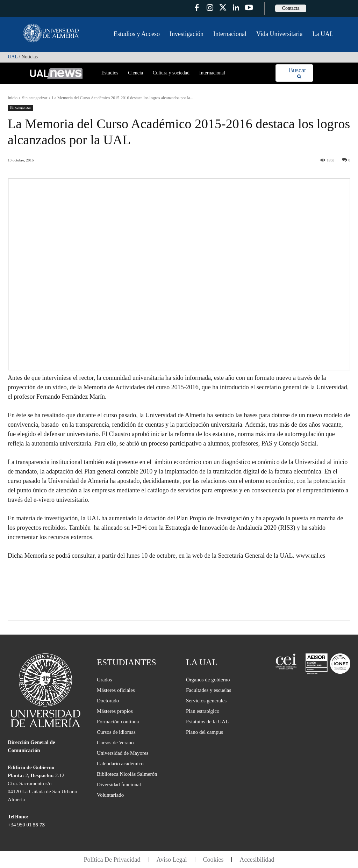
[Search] (298, 73)
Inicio (13, 98)
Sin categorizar (35, 98)
